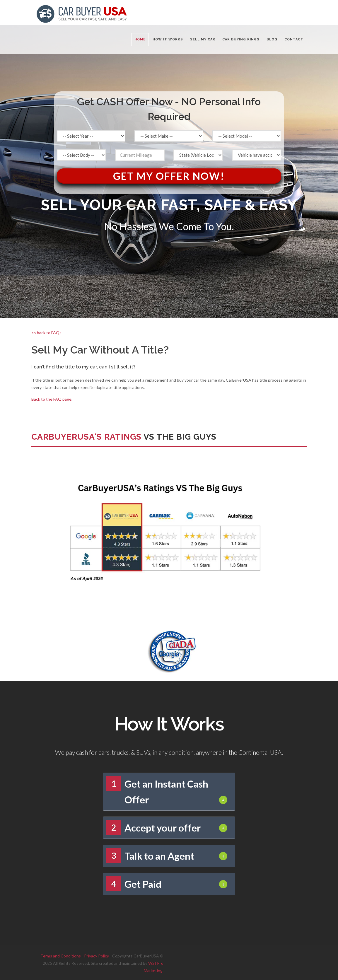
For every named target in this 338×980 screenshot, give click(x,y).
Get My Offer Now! (169, 176)
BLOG (272, 39)
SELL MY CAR (203, 39)
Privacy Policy (97, 956)
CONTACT (294, 39)
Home (140, 39)
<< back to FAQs (46, 333)
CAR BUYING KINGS (241, 39)
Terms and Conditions (61, 956)
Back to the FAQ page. (52, 399)
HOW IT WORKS (168, 39)
